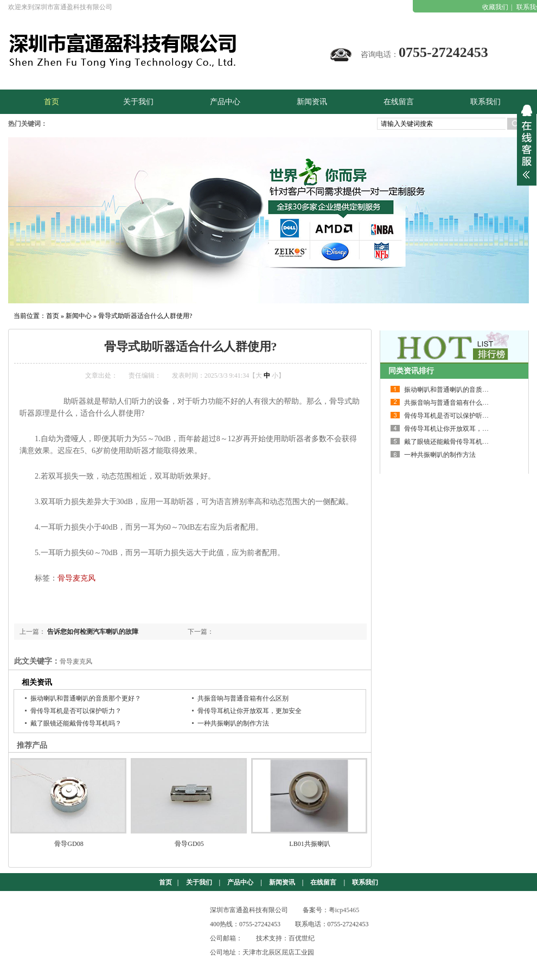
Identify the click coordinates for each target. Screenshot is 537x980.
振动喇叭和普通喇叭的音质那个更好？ (86, 698)
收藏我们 (495, 7)
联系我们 (365, 882)
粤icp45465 (344, 910)
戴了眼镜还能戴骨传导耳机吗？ (76, 723)
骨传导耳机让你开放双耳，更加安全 (250, 711)
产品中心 (240, 882)
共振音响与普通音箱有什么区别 (243, 698)
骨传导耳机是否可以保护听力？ (76, 711)
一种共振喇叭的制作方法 (233, 723)
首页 (53, 316)
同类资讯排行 (411, 371)
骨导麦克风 (76, 578)
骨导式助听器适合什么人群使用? (145, 316)
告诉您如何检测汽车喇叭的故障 (93, 632)
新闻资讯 (282, 882)
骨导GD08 (69, 844)
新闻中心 (79, 316)
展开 (527, 142)
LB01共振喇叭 (309, 844)
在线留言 (323, 882)
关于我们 (199, 882)
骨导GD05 (189, 844)
